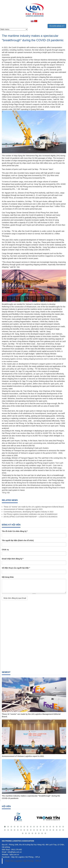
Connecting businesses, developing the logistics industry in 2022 (29, 512)
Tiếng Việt (6, 493)
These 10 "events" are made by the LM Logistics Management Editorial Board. (34, 507)
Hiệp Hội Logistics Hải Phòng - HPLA (23, 861)
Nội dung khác (8, 577)
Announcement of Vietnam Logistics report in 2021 (23, 509)
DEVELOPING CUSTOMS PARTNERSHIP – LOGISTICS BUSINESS (31, 517)
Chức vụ (5, 550)
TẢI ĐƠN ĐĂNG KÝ (57, 26)
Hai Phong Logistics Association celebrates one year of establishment (30, 514)
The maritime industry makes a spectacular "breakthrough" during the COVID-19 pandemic (31, 797)
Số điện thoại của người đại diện (16, 568)
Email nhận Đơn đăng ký (13, 559)
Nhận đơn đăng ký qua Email (15, 598)
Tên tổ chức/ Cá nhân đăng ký (15, 531)
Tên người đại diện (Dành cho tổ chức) (18, 540)
